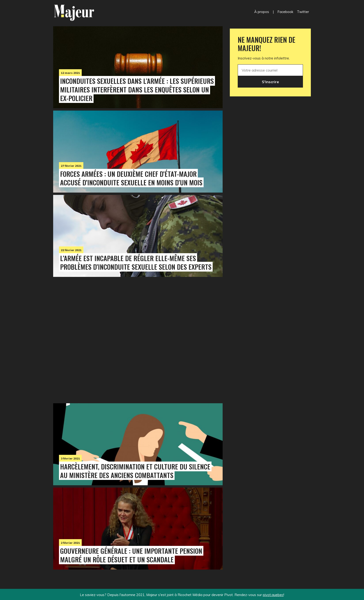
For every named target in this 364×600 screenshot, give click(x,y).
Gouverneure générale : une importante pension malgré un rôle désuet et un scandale (131, 555)
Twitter (303, 12)
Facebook (285, 12)
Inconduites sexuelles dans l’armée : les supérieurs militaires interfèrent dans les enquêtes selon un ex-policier (137, 89)
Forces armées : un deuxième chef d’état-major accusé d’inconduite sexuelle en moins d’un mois (131, 178)
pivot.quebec (273, 595)
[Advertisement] (138, 339)
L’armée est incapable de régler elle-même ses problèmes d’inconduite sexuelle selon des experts (136, 262)
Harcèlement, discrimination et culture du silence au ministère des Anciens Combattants (135, 471)
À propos (262, 12)
